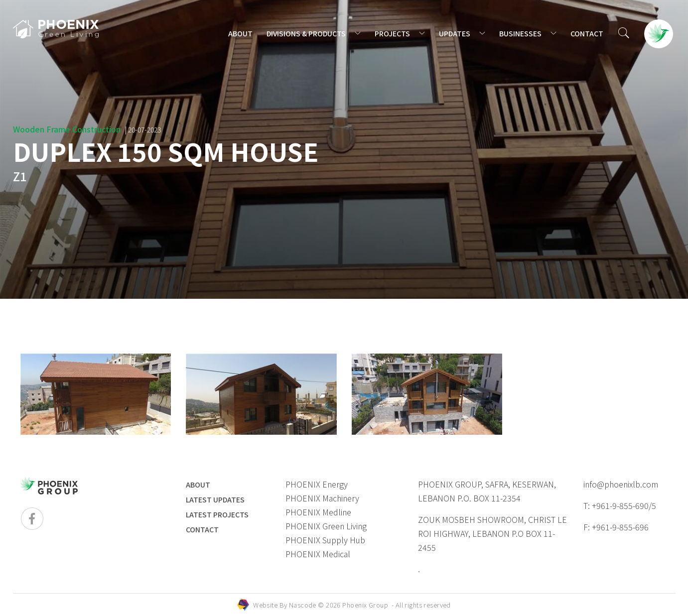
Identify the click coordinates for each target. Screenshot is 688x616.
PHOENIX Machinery (322, 498)
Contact (202, 529)
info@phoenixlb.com (621, 484)
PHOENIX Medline (318, 512)
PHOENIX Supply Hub (325, 540)
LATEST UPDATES (215, 499)
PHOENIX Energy (317, 484)
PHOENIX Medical (318, 554)
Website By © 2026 (352, 605)
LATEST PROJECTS (217, 514)
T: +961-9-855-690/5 (620, 505)
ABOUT (240, 33)
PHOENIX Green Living (326, 526)
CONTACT (587, 33)
